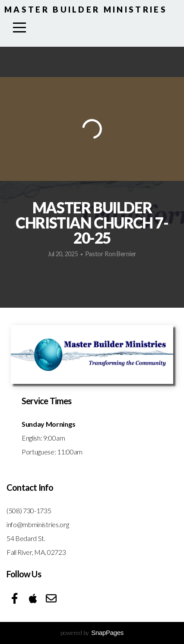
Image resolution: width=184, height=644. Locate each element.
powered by (92, 633)
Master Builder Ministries (86, 9)
